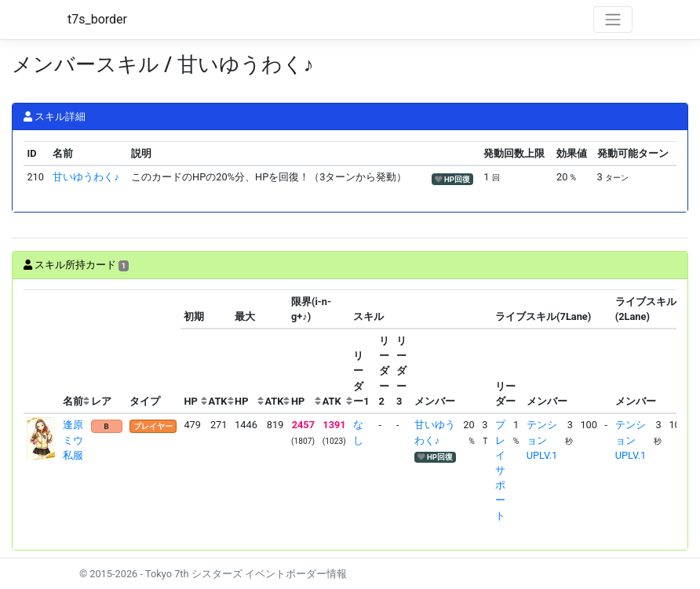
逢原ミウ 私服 (78, 440)
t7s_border (97, 19)
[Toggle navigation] (613, 20)
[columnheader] (42, 352)
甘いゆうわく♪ (86, 177)
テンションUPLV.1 (542, 440)
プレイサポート (500, 470)
